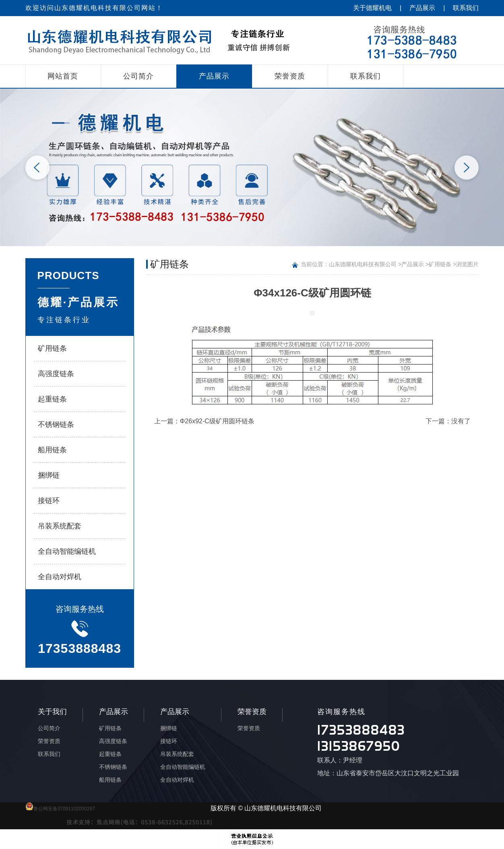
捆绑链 (49, 475)
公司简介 (138, 76)
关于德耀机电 (372, 8)
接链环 (49, 501)
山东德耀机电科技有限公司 (363, 264)
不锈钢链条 (56, 424)
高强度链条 (56, 374)
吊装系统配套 (60, 526)
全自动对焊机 (60, 577)
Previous (37, 168)
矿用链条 (52, 348)
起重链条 (52, 399)
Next (467, 168)
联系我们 (466, 8)
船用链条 (52, 450)
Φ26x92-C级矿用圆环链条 (217, 421)
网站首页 (63, 76)
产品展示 (422, 8)
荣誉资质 (290, 76)
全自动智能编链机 (67, 551)
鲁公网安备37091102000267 (60, 809)
